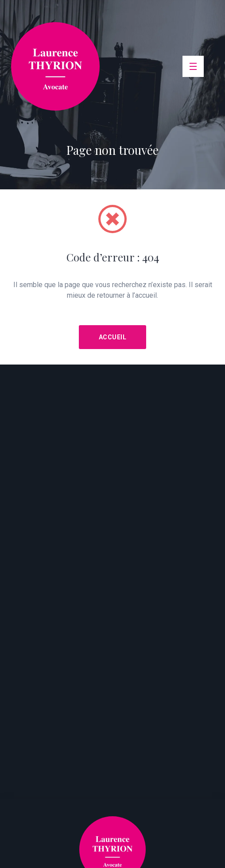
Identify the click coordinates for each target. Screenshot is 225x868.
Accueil (113, 337)
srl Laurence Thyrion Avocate (55, 66)
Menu (195, 60)
